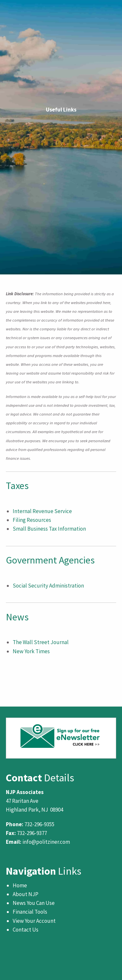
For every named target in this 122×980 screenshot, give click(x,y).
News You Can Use (34, 903)
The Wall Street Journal (41, 642)
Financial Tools (30, 912)
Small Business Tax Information (49, 529)
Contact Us (26, 930)
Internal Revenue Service (42, 511)
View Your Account (34, 921)
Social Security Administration (48, 586)
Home (20, 885)
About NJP (26, 894)
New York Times (31, 651)
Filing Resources (32, 520)
